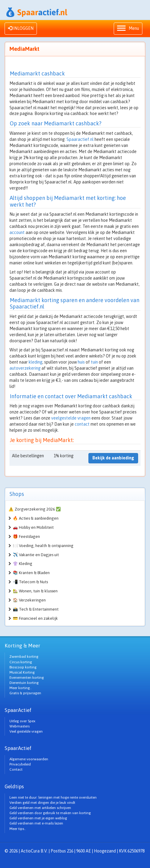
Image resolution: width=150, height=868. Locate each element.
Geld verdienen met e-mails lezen (36, 823)
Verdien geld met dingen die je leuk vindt (42, 803)
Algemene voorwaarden (29, 759)
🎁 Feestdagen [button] (26, 537)
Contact (16, 769)
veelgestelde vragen (71, 418)
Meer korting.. (21, 688)
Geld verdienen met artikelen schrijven (40, 808)
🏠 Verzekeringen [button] (29, 600)
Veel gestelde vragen (26, 731)
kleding (36, 362)
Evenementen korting (27, 678)
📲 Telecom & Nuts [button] (30, 582)
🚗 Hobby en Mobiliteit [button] (33, 527)
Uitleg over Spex (22, 721)
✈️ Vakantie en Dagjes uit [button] (36, 555)
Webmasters (20, 726)
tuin (94, 362)
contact (82, 424)
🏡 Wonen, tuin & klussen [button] (35, 591)
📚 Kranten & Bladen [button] (31, 573)
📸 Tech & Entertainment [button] (36, 609)
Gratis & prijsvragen (25, 693)
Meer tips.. (18, 829)
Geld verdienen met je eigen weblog (38, 818)
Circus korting (21, 662)
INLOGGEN (21, 28)
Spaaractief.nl (80, 139)
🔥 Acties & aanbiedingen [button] (36, 518)
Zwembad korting (24, 657)
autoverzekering (25, 368)
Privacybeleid (20, 764)
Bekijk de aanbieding (113, 458)
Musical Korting (22, 672)
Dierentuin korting (24, 683)
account (17, 232)
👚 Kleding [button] (23, 564)
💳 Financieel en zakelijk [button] (35, 618)
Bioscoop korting (23, 667)
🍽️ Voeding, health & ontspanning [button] (43, 546)
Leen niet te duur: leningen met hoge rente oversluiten (53, 797)
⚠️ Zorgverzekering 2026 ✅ (35, 509)
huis (81, 362)
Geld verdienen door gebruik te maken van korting (50, 813)
